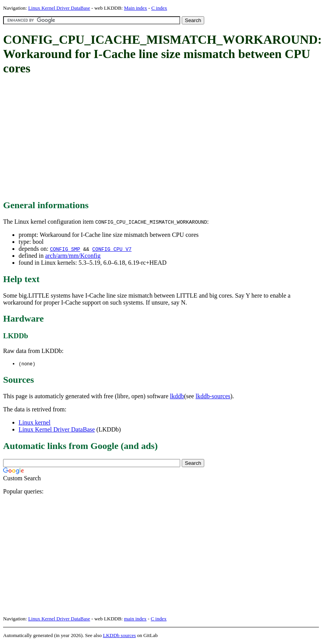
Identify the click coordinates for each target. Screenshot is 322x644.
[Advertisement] (136, 138)
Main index (136, 8)
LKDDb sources (120, 636)
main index (135, 619)
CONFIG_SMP (65, 249)
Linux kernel (34, 423)
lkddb (177, 397)
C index (159, 8)
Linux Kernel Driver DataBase (59, 8)
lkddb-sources (213, 397)
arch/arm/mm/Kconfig (73, 256)
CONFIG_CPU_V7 (112, 249)
